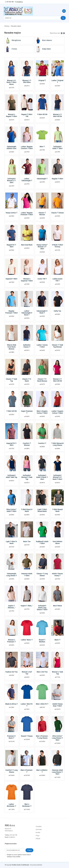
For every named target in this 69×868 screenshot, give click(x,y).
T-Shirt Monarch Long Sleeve (57, 444)
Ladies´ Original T (57, 81)
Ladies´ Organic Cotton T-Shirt (57, 412)
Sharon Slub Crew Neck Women (12, 347)
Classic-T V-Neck (27, 380)
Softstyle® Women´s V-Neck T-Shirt (57, 477)
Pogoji (38, 836)
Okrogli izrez (16, 40)
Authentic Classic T (27, 346)
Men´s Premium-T (27, 771)
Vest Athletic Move (57, 542)
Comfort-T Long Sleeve (11, 771)
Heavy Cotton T (12, 213)
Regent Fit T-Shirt (11, 246)
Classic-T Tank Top (11, 380)
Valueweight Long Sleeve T (11, 575)
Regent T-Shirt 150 (27, 115)
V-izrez (14, 49)
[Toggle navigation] (63, 11)
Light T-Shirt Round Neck (42, 510)
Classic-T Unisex (57, 213)
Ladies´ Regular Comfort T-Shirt (27, 148)
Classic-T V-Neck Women (42, 380)
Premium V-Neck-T (12, 737)
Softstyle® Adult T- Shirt (57, 148)
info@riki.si (20, 2)
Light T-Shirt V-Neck (12, 542)
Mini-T (42, 147)
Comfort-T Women (27, 444)
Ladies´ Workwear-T (11, 805)
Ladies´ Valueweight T (27, 180)
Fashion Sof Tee (11, 672)
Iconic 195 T (42, 279)
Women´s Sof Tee (27, 673)
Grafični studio (16, 865)
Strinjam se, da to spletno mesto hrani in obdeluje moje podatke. (19, 856)
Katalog (7, 26)
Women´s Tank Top (57, 673)
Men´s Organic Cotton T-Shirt (42, 412)
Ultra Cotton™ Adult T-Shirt (11, 510)
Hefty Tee (57, 311)
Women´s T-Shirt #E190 (57, 380)
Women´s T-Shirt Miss (27, 81)
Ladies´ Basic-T (27, 640)
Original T (42, 80)
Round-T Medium (42, 641)
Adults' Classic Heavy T (57, 575)
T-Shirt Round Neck (57, 510)
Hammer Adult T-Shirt (27, 575)
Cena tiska (39, 829)
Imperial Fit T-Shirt (12, 444)
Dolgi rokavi (46, 49)
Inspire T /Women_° (11, 607)
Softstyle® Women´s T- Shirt (11, 181)
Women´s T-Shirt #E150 (57, 115)
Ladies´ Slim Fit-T (27, 705)
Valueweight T (42, 179)
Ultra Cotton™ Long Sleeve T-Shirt (57, 738)
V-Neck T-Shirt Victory (57, 246)
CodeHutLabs (25, 865)
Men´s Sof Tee (42, 672)
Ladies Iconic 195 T (57, 280)
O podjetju (39, 826)
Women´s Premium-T (11, 641)
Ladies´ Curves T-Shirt (42, 346)
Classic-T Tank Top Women (57, 346)
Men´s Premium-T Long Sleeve (42, 737)
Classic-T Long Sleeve (42, 575)
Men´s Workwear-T (27, 805)
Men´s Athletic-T (42, 771)
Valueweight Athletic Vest (11, 148)
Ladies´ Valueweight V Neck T (27, 313)
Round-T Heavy (27, 736)
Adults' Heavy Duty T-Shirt (57, 705)
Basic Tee (27, 541)
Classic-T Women (42, 214)
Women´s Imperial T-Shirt (27, 280)
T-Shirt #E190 (11, 411)
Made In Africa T (12, 704)
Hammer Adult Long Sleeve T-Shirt (57, 772)
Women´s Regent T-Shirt (12, 115)
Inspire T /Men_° (27, 606)
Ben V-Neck (57, 606)
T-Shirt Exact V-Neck (27, 510)
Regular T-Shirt (57, 179)
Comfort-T (42, 443)
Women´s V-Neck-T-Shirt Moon (11, 82)
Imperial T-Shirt (11, 279)
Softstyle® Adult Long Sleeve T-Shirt (42, 608)
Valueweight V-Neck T (42, 312)
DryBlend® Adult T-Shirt (42, 542)
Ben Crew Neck (27, 245)
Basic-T (57, 640)
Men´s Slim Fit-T (42, 704)
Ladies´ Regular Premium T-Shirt (27, 214)
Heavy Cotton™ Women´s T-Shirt (42, 247)
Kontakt (38, 833)
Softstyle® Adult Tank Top (12, 476)
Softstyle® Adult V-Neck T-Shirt (42, 477)
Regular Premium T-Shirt (12, 312)
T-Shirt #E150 (42, 114)
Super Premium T (27, 412)
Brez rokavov (47, 40)
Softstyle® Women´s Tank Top (27, 477)
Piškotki (38, 839)
